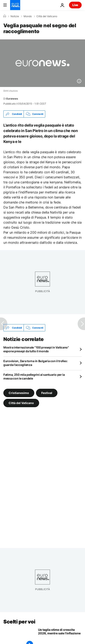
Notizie (15, 16)
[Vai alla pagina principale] (15, 5)
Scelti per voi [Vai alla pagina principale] (19, 622)
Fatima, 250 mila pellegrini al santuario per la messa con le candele (34, 376)
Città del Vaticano (47, 16)
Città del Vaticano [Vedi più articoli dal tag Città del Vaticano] (21, 403)
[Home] (5, 16)
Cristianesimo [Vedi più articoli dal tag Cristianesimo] (19, 393)
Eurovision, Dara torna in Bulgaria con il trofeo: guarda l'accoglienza (35, 363)
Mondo (28, 16)
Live (75, 5)
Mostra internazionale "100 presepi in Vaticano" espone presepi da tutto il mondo (36, 349)
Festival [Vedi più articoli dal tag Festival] (47, 393)
